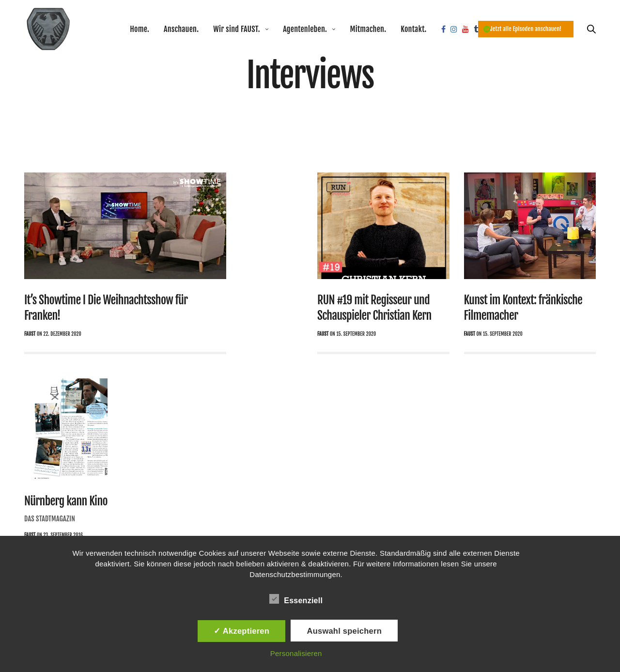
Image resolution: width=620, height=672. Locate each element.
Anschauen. (181, 29)
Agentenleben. (305, 29)
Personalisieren (296, 653)
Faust (30, 334)
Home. (139, 29)
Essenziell (296, 599)
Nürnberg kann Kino (66, 501)
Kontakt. (413, 29)
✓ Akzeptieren (241, 631)
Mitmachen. (368, 29)
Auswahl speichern (344, 631)
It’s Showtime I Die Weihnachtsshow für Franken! (106, 307)
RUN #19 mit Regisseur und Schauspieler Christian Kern (374, 307)
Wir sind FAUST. (237, 29)
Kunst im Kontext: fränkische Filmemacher (523, 307)
